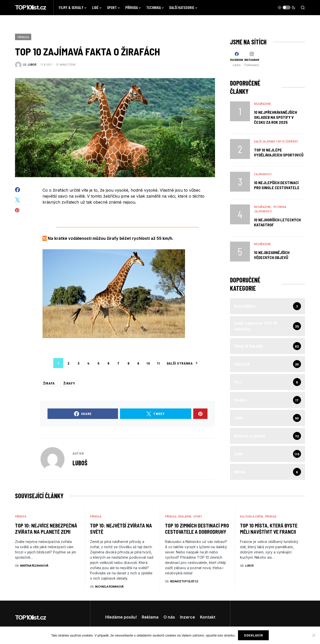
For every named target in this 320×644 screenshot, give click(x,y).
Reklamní (185, 516)
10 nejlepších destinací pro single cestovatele (277, 185)
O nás (169, 617)
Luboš (80, 463)
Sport (198, 516)
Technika (280, 207)
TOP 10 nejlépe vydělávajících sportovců (279, 152)
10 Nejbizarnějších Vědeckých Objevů (272, 255)
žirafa (49, 383)
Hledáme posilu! (121, 617)
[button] (286, 7)
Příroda (23, 37)
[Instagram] (252, 59)
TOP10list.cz (30, 7)
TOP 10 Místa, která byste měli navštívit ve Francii (269, 529)
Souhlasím (253, 635)
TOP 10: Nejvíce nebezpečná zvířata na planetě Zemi (46, 529)
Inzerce (187, 617)
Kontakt (208, 617)
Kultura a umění (252, 516)
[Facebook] (237, 59)
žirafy (69, 383)
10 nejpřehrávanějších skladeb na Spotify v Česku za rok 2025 (275, 117)
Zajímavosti (263, 174)
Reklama (150, 617)
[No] (314, 635)
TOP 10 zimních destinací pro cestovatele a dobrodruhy (197, 529)
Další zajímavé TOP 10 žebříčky (276, 141)
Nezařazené (262, 104)
